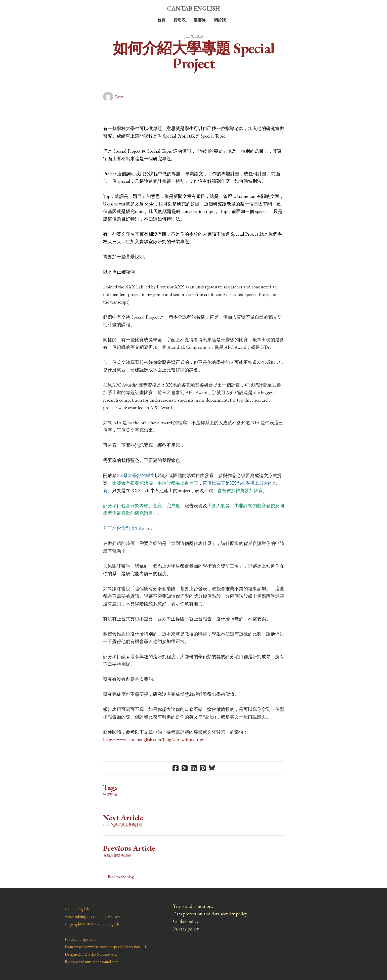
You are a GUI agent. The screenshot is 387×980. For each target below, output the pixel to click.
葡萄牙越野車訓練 (117, 855)
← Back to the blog (118, 877)
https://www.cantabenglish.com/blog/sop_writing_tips (153, 739)
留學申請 (110, 794)
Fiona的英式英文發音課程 (123, 825)
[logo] (194, 9)
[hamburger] (43, 8)
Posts (119, 97)
